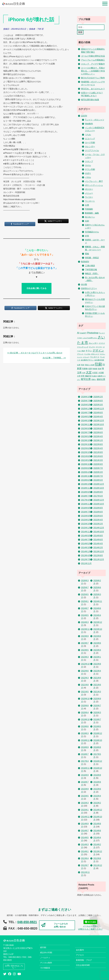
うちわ (88, 135)
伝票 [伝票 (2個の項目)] (79, 365)
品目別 (84, 116)
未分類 (84, 284)
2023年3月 (86, 440)
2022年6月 (86, 448)
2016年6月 (98, 512)
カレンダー (90, 147)
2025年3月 (98, 405)
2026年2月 (98, 397)
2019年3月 (86, 484)
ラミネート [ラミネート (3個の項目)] (95, 357)
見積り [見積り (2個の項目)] (94, 379)
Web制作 (89, 124)
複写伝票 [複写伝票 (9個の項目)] (86, 379)
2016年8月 (98, 508)
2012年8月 (98, 555)
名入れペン (90, 217)
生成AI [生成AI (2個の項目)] (94, 376)
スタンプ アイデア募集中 (93, 64)
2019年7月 (98, 476)
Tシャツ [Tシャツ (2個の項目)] (102, 333)
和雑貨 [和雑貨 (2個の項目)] (95, 369)
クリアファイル (92, 151)
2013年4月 (86, 555)
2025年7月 (86, 401)
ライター (89, 197)
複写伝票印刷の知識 (90, 100)
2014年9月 (86, 536)
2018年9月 (86, 492)
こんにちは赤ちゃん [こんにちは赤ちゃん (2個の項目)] (90, 338)
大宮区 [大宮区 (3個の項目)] (95, 373)
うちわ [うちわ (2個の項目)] (79, 338)
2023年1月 (98, 440)
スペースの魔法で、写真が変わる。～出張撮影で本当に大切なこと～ (93, 71)
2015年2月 (98, 524)
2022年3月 (86, 452)
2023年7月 (86, 432)
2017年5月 (98, 496)
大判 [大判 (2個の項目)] (84, 373)
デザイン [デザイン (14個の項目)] (98, 350)
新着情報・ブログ (84, 960)
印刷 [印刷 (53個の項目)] (98, 364)
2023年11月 (86, 425)
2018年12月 (99, 484)
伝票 (87, 205)
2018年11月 (86, 488)
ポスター (89, 189)
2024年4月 (98, 417)
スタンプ (89, 161)
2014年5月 (86, 544)
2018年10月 (99, 488)
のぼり (88, 173)
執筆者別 (85, 262)
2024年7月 (86, 413)
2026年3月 (86, 397)
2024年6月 (98, 413)
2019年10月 (86, 476)
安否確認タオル (92, 232)
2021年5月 (86, 460)
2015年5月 (86, 520)
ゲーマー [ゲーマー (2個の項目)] (99, 347)
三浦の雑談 (90, 266)
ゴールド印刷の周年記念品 (93, 56)
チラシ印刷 (90, 169)
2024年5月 (86, 417)
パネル (88, 177)
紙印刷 (43, 947)
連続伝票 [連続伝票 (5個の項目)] (101, 379)
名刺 (87, 221)
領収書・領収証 (92, 258)
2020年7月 (98, 468)
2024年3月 (86, 421)
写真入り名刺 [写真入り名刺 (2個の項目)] (89, 365)
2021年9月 (98, 452)
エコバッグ (90, 139)
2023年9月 (86, 428)
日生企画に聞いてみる (37, 288)
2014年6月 (98, 540)
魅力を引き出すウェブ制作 (93, 78)
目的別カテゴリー (89, 288)
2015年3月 (86, 524)
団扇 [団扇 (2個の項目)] (100, 369)
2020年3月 (98, 472)
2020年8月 (86, 468)
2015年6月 (98, 516)
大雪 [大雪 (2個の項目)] (79, 376)
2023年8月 (98, 428)
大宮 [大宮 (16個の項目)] (89, 372)
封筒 (87, 236)
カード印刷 (90, 143)
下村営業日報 (91, 270)
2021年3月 (98, 460)
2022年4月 (98, 448)
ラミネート (90, 201)
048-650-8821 (27, 922)
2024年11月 (99, 409)
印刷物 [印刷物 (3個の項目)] (85, 369)
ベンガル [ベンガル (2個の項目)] (87, 354)
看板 (87, 254)
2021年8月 (86, 456)
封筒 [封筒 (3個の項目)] (83, 376)
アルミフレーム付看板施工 (93, 60)
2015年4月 (98, 520)
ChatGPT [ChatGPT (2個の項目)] (83, 333)
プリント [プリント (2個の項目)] (80, 354)
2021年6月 (98, 456)
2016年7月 (86, 512)
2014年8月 (98, 536)
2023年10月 (99, 425)
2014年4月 (98, 544)
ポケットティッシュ (94, 185)
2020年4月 (86, 472)
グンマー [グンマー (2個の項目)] (92, 347)
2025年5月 (86, 405)
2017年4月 (86, 500)
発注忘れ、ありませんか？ (93, 89)
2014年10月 (99, 532)
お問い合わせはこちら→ (14, 967)
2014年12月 (99, 528)
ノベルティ (45, 958)
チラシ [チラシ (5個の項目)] (89, 351)
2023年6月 (98, 432)
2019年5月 (98, 480)
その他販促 (45, 968)
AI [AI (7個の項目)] (78, 333)
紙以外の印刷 (46, 953)
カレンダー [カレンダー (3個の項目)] (93, 343)
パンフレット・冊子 (94, 181)
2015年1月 (86, 528)
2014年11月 (86, 532)
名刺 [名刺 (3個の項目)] (90, 369)
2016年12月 (99, 500)
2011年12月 (99, 559)
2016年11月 (86, 504)
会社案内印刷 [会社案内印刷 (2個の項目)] (99, 360)
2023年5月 (86, 436)
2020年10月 (86, 464)
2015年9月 (86, 516)
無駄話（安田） (92, 274)
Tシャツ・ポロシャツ (95, 120)
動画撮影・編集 (92, 213)
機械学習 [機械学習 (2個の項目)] (88, 376)
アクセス (80, 955)
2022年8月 (98, 444)
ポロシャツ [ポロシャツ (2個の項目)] (95, 354)
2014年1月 (86, 552)
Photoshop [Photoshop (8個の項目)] (93, 333)
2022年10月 (86, 444)
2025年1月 (86, 409)
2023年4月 (98, 436)
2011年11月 (86, 563)
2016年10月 (99, 504)
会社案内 (80, 950)
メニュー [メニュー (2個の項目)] (86, 357)
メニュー (89, 193)
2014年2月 (98, 548)
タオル (88, 165)
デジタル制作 (46, 963)
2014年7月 (86, 540)
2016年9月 (86, 508)
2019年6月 (86, 480)
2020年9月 (98, 464)
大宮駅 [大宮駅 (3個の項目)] (101, 373)
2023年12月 (99, 421)
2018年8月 (98, 492)
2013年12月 (99, 552)
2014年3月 (86, 548)
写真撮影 (89, 209)
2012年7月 (86, 559)
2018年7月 (86, 496)
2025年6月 (98, 401)
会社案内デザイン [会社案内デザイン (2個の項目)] (87, 360)
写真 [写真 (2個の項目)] (82, 365)
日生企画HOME (83, 965)
